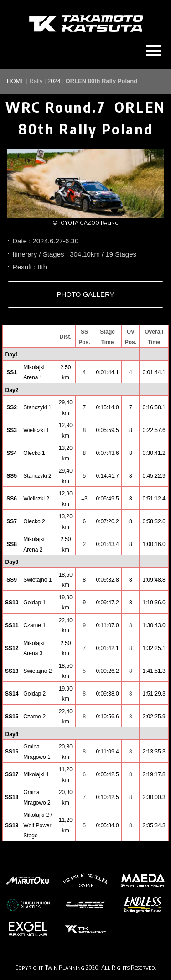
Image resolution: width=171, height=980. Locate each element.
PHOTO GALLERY (85, 294)
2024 (54, 81)
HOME (16, 81)
